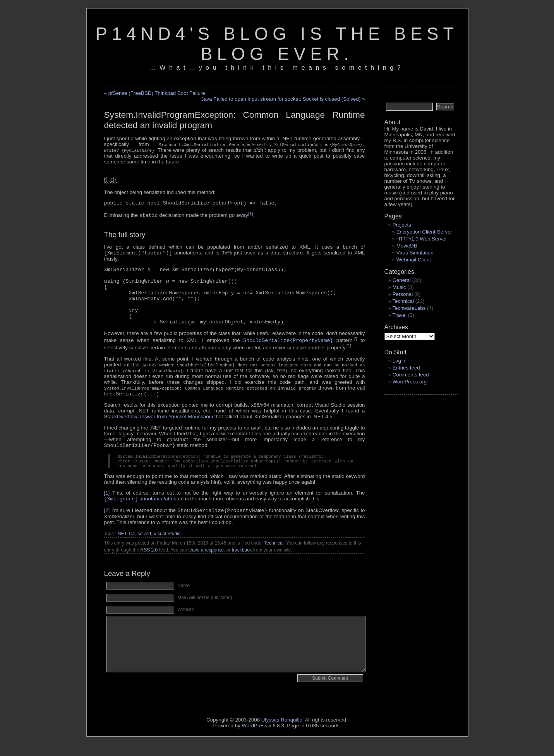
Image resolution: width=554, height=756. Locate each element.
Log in (400, 361)
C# (132, 537)
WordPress (254, 729)
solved (144, 537)
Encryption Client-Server (424, 232)
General (402, 280)
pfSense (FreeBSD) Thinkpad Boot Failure (157, 93)
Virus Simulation (415, 253)
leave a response (206, 553)
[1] (250, 213)
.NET (122, 537)
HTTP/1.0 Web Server (422, 239)
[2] (355, 338)
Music (399, 287)
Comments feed (411, 375)
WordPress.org (410, 382)
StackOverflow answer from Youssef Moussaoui (159, 417)
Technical (274, 546)
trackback (242, 553)
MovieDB (407, 246)
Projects (402, 225)
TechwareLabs (409, 308)
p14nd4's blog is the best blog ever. (277, 44)
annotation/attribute (144, 502)
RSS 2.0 (149, 553)
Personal (403, 294)
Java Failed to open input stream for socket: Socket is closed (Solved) (281, 99)
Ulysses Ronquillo (282, 723)
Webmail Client (414, 260)
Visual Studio (167, 537)
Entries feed (406, 368)
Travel (399, 315)
